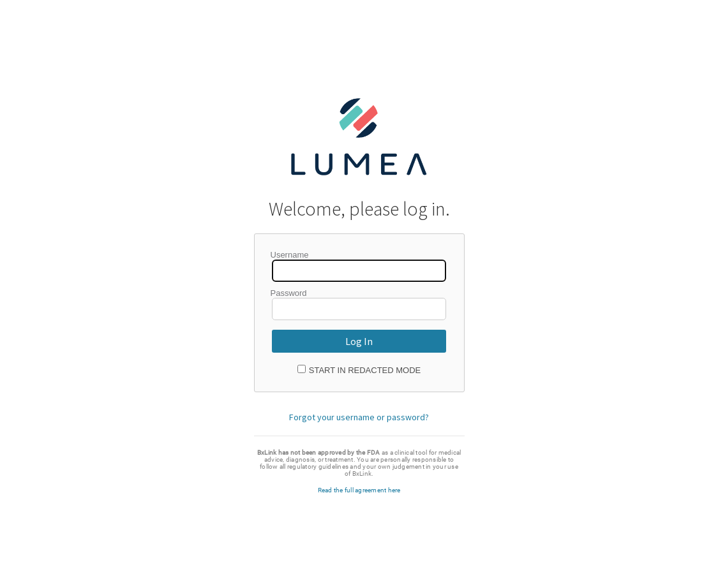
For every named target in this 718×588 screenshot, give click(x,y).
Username (290, 255)
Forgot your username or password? (359, 417)
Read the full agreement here (359, 490)
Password (289, 293)
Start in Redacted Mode (365, 370)
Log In (359, 341)
